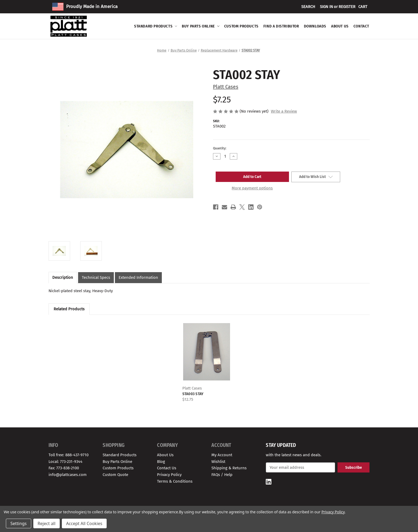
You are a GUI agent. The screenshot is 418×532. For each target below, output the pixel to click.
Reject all (47, 523)
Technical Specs (96, 277)
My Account (222, 455)
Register (347, 7)
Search (308, 7)
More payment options (252, 188)
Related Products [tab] (69, 309)
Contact (361, 26)
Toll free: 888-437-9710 (69, 455)
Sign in (326, 7)
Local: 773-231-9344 (65, 462)
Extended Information (138, 277)
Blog (161, 462)
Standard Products (156, 26)
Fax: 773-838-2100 (64, 468)
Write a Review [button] (284, 111)
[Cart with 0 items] (363, 7)
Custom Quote (115, 475)
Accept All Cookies (84, 523)
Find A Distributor (281, 26)
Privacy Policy (169, 475)
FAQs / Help (222, 475)
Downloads (315, 26)
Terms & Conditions (175, 481)
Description (63, 277)
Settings (19, 523)
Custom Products (241, 26)
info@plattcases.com (68, 475)
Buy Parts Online (201, 26)
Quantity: (220, 148)
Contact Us (167, 468)
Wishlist (218, 462)
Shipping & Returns (229, 468)
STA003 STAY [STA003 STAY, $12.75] (193, 394)
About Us (340, 26)
